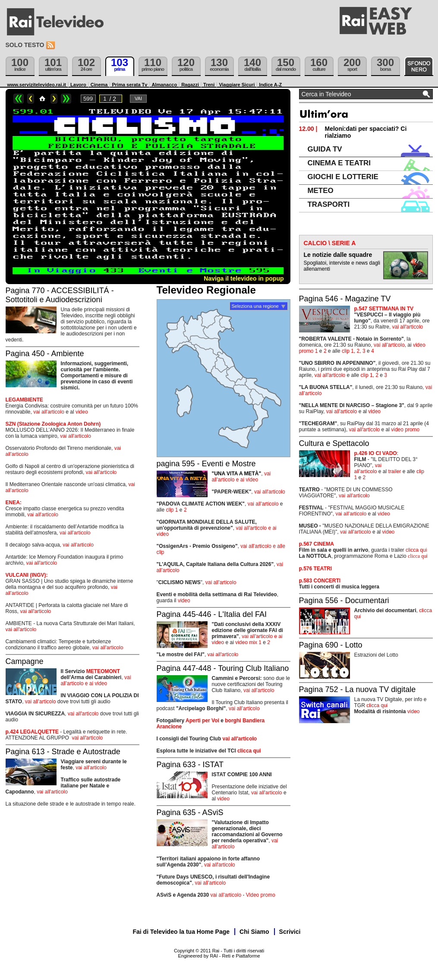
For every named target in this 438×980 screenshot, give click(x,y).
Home (42, 99)
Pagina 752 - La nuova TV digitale (358, 689)
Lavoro (78, 85)
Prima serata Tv (129, 85)
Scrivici (290, 932)
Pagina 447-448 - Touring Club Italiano (223, 668)
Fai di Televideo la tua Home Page (181, 932)
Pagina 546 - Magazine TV (345, 299)
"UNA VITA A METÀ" (237, 474)
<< (19, 99)
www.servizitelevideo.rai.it (37, 85)
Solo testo (25, 45)
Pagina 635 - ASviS (190, 812)
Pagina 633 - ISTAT (190, 765)
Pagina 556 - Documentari (344, 601)
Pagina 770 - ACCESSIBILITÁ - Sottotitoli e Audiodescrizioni (60, 295)
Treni (209, 85)
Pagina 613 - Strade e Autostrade (63, 752)
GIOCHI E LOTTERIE (343, 177)
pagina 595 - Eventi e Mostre (206, 464)
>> (66, 99)
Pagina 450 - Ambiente (45, 354)
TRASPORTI (329, 204)
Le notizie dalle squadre (338, 255)
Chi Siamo (254, 932)
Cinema (99, 85)
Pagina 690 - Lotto (331, 645)
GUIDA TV (325, 149)
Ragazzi (190, 85)
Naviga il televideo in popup (244, 278)
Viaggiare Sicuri (237, 85)
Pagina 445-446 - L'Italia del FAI (212, 614)
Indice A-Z (270, 85)
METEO (321, 191)
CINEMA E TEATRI (339, 163)
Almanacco (164, 85)
